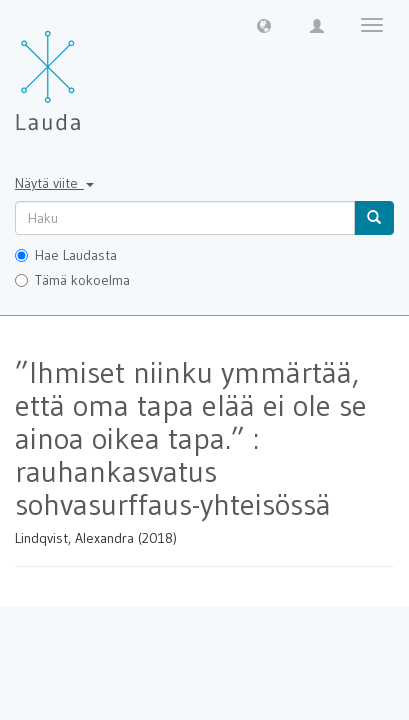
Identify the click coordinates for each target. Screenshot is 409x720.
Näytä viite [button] (54, 183)
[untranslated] (185, 218)
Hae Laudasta (66, 255)
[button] (264, 25)
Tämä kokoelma (72, 280)
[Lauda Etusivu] (90, 70)
